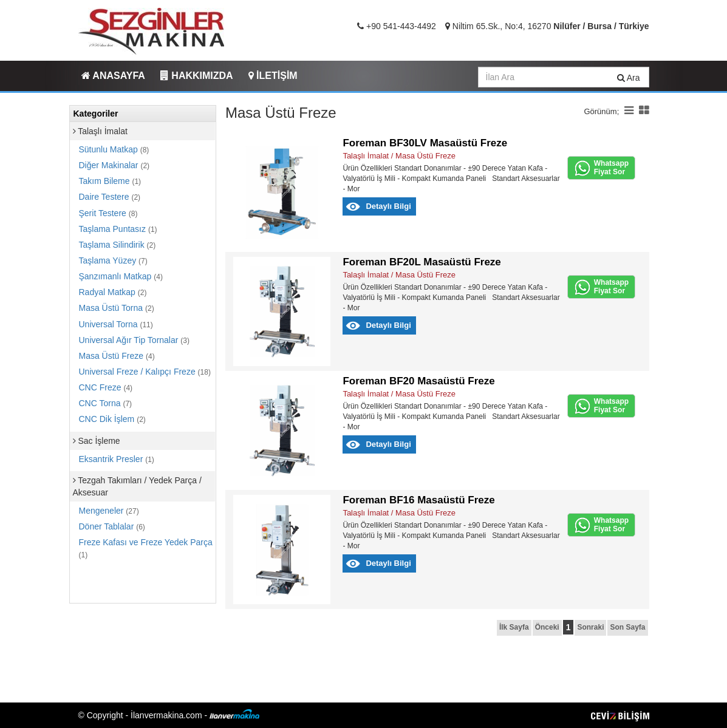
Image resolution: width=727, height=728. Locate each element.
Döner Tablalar (112, 526)
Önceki (547, 627)
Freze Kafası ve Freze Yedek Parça (146, 548)
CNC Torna (106, 403)
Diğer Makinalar (114, 165)
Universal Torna (116, 324)
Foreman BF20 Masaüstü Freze (418, 381)
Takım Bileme (110, 181)
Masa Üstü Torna (117, 308)
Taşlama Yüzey (113, 260)
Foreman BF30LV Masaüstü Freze (425, 143)
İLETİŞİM (273, 76)
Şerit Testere (108, 213)
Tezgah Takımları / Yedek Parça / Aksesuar (137, 486)
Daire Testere (110, 197)
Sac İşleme (97, 441)
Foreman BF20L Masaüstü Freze (422, 262)
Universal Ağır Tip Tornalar (135, 340)
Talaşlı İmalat (100, 131)
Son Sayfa (627, 627)
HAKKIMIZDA (197, 76)
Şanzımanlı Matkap (121, 276)
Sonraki (590, 627)
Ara (629, 78)
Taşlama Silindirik (118, 245)
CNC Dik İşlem (112, 419)
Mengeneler (109, 511)
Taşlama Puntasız (118, 229)
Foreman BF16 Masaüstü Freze (418, 500)
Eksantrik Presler (117, 459)
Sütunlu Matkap (114, 149)
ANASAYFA (113, 76)
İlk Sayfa (514, 627)
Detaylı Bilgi (388, 206)
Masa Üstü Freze (117, 356)
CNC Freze (106, 387)
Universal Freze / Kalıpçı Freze (145, 372)
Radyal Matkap (113, 292)
